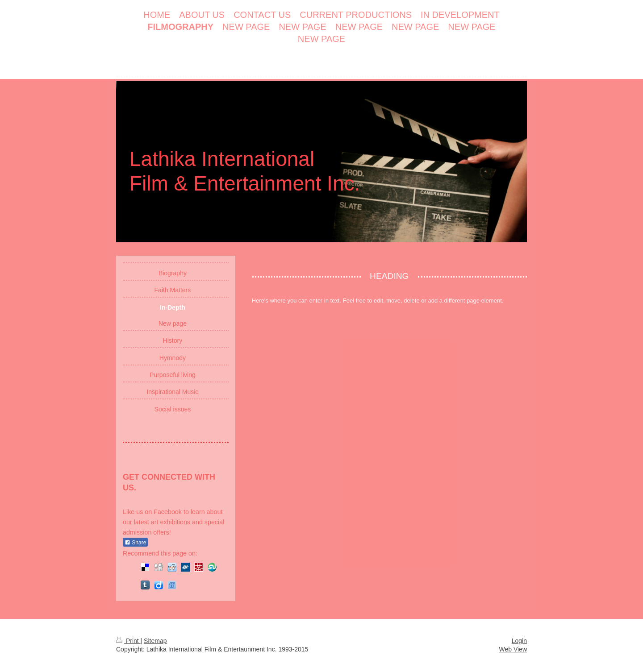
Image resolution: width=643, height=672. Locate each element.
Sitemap (155, 641)
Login (519, 641)
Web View (513, 649)
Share (135, 543)
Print (128, 641)
